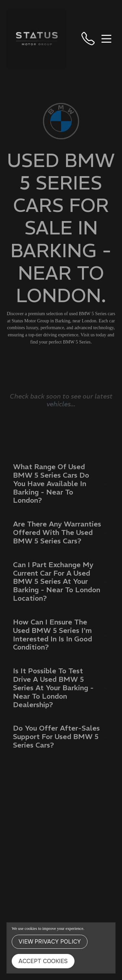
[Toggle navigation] (106, 39)
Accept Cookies (43, 961)
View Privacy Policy (50, 942)
